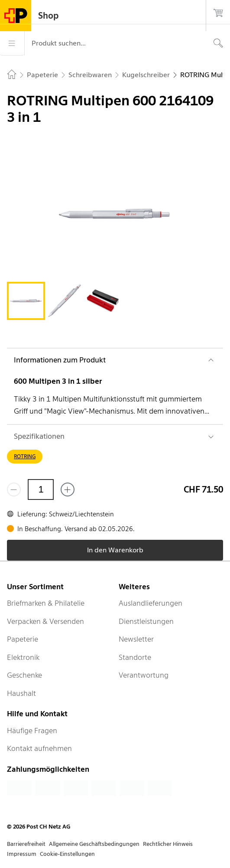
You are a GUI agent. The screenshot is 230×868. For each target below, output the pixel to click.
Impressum (22, 854)
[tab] (26, 301)
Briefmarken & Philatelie (46, 603)
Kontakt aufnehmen (39, 748)
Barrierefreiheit (26, 844)
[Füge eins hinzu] (68, 489)
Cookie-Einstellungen (67, 854)
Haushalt (21, 693)
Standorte (135, 657)
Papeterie (23, 639)
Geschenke (24, 675)
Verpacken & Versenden (45, 621)
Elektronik (23, 657)
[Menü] (12, 43)
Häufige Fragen (32, 731)
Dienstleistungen (146, 621)
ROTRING (25, 456)
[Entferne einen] (14, 489)
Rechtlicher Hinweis (168, 844)
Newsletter (136, 639)
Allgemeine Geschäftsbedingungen (94, 844)
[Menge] (41, 489)
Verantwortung (144, 675)
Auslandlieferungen (151, 603)
